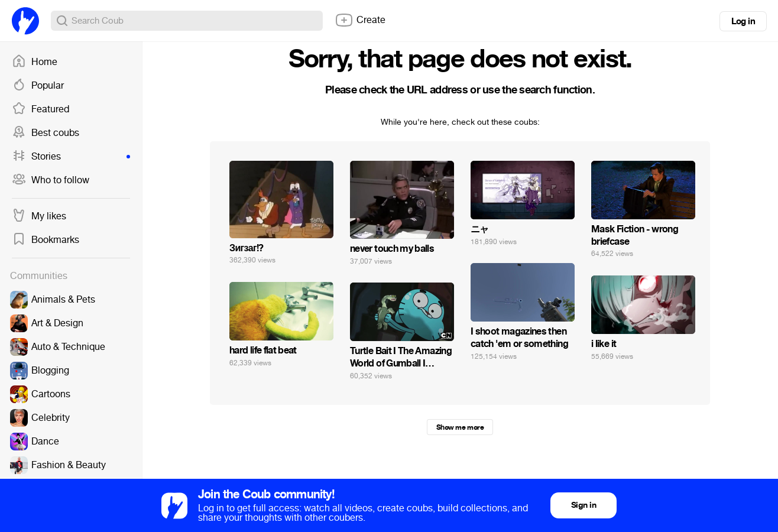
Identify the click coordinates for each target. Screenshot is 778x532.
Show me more (460, 427)
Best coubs (46, 133)
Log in (743, 21)
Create (360, 20)
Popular (38, 86)
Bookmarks (46, 240)
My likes (39, 216)
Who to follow (51, 180)
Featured (40, 109)
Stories (71, 157)
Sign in (583, 505)
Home (35, 62)
